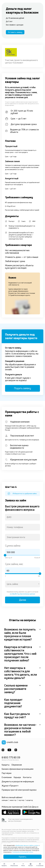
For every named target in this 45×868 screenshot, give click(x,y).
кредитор (30, 800)
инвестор (13, 800)
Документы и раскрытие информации (18, 781)
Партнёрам (7, 773)
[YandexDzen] (16, 750)
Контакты (27, 777)
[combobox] (22, 517)
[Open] (39, 584)
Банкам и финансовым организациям (18, 769)
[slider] (5, 555)
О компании (7, 777)
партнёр (21, 800)
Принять (22, 857)
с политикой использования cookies (22, 852)
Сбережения (17, 765)
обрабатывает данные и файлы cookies (27, 845)
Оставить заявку (15, 32)
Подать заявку (23, 388)
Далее (23, 600)
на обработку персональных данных (22, 594)
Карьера (17, 777)
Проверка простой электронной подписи (19, 790)
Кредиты (6, 765)
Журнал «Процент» (10, 786)
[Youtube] (9, 750)
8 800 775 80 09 (11, 757)
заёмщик (5, 800)
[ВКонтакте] (3, 750)
